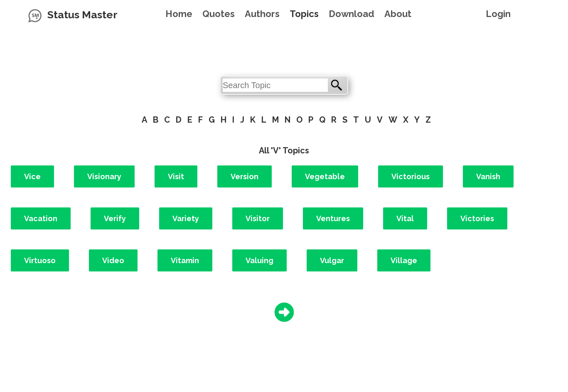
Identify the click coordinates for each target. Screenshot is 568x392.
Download (352, 14)
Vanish (488, 176)
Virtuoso (40, 260)
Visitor (258, 218)
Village (404, 260)
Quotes (219, 14)
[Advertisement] (284, 48)
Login (498, 14)
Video (113, 260)
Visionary (104, 176)
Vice (32, 176)
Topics (304, 14)
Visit (176, 176)
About (398, 14)
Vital (405, 218)
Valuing (259, 260)
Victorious (411, 176)
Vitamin (185, 260)
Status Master (82, 15)
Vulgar (332, 260)
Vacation (41, 218)
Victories (477, 218)
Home (179, 14)
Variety (186, 218)
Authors (262, 14)
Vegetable (325, 176)
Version (245, 176)
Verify (115, 218)
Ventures (333, 218)
